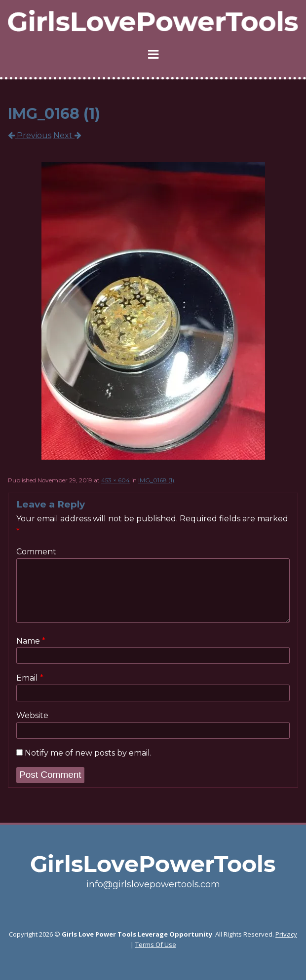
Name (31, 641)
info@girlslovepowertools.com (153, 884)
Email (30, 678)
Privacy (286, 934)
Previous (30, 135)
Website (32, 715)
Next (67, 135)
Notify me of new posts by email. (88, 753)
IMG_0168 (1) (156, 480)
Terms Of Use (156, 944)
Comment (36, 552)
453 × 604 (115, 480)
